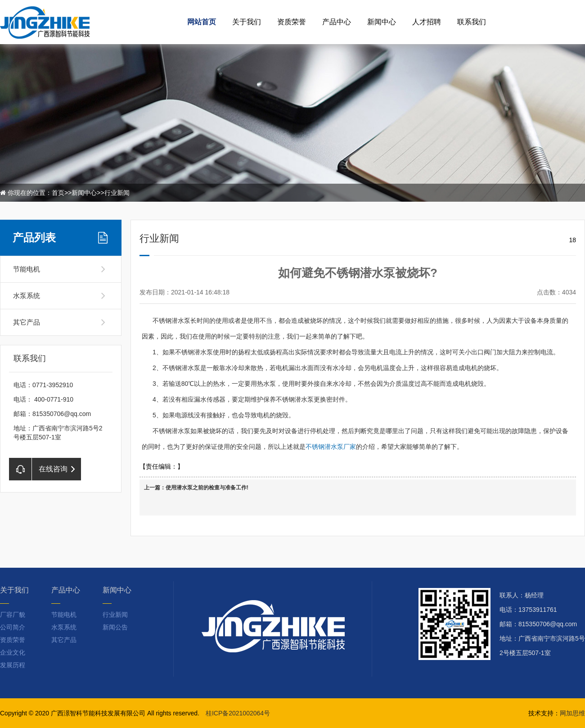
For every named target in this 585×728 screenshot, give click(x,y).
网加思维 (572, 713)
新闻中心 (382, 22)
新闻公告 (115, 627)
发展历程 (13, 665)
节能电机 (27, 269)
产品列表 (34, 237)
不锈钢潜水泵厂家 (331, 447)
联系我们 (472, 22)
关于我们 (247, 22)
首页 (58, 193)
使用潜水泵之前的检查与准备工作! (207, 488)
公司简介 (13, 627)
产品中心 (337, 22)
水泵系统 (27, 296)
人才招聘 (427, 22)
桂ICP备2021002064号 (238, 713)
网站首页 (202, 22)
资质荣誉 (292, 22)
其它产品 (27, 322)
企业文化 (13, 652)
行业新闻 (117, 193)
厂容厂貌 (13, 615)
